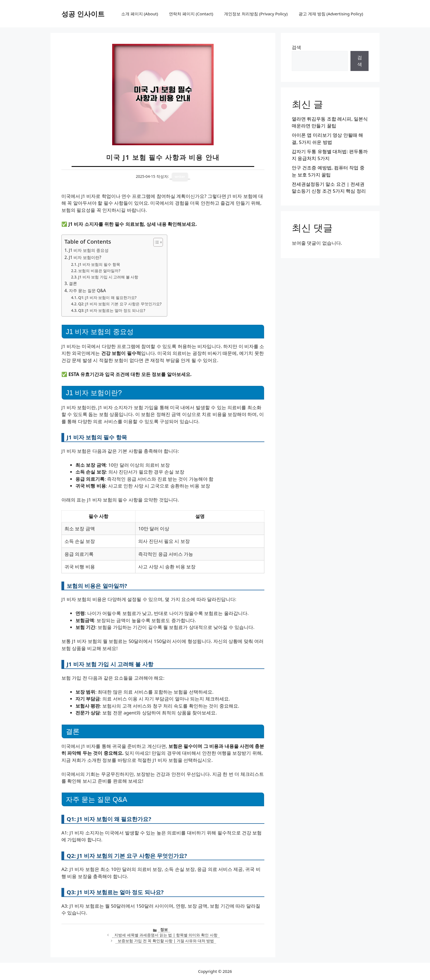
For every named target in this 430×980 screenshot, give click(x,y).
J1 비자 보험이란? (85, 257)
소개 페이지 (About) (140, 14)
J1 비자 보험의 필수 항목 (99, 264)
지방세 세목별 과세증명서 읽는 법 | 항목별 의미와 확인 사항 (166, 935)
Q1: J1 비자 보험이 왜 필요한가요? (107, 297)
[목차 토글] (155, 242)
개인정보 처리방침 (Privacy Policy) (256, 14)
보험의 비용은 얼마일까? (99, 271)
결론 (73, 283)
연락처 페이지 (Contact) (191, 14)
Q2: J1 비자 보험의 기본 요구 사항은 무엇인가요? (120, 304)
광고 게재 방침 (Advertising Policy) (331, 14)
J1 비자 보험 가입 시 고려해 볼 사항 (108, 277)
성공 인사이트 (83, 14)
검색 (296, 47)
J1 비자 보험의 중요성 (89, 250)
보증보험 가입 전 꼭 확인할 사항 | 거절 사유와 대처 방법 (166, 941)
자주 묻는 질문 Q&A (87, 290)
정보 (164, 929)
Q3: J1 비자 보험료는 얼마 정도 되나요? (112, 310)
